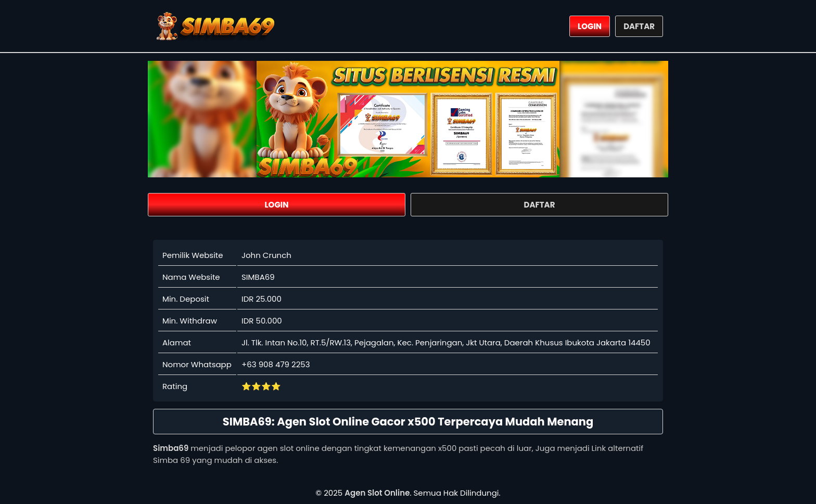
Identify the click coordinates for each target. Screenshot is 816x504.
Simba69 (171, 448)
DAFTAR (639, 26)
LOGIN (590, 26)
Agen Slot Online (377, 493)
